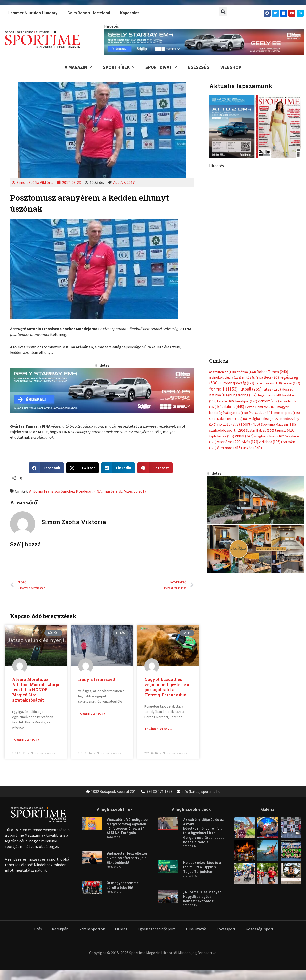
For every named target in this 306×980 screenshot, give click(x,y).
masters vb (113, 491)
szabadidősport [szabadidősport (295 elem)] (227, 430)
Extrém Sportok (91, 929)
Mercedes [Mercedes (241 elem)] (261, 413)
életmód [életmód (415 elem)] (230, 448)
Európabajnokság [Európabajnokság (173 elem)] (237, 383)
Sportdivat (161, 67)
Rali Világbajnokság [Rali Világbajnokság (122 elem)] (261, 419)
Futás (37, 929)
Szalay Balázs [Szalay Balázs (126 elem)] (260, 430)
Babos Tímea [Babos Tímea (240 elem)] (272, 372)
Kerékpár (60, 929)
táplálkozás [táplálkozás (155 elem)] (222, 436)
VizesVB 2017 (124, 182)
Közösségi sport (260, 929)
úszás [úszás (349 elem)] (252, 448)
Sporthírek (119, 67)
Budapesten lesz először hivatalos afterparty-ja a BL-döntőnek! (127, 858)
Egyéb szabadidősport (156, 929)
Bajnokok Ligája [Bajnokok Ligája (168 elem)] (225, 377)
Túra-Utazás (196, 929)
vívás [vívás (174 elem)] (250, 442)
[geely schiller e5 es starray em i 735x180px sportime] (102, 390)
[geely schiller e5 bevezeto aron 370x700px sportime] (255, 255)
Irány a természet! (97, 679)
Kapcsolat (129, 13)
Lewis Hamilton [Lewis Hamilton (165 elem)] (261, 407)
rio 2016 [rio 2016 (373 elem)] (229, 424)
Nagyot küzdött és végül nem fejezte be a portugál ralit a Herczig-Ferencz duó (167, 687)
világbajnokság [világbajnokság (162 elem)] (269, 436)
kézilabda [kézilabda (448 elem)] (231, 407)
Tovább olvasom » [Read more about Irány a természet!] (92, 714)
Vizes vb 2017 (135, 491)
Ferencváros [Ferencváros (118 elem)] (268, 383)
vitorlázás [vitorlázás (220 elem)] (229, 442)
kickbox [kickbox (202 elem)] (268, 401)
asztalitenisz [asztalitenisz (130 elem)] (223, 372)
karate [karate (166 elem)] (226, 401)
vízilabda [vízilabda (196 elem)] (270, 442)
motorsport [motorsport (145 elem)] (287, 413)
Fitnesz (121, 929)
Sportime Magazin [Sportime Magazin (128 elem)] (278, 424)
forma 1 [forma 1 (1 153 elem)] (223, 389)
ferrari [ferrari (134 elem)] (291, 383)
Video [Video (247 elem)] (244, 436)
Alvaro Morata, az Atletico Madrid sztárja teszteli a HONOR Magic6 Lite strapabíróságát (36, 690)
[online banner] (255, 524)
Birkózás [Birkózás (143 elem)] (252, 377)
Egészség (199, 67)
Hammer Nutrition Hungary (33, 13)
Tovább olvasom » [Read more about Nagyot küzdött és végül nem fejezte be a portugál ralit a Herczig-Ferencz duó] (158, 729)
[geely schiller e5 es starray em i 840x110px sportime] (204, 42)
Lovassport (226, 929)
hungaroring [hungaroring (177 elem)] (243, 395)
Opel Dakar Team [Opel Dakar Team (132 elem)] (226, 419)
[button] (223, 12)
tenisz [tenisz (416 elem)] (285, 430)
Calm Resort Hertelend (89, 13)
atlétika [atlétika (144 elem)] (246, 372)
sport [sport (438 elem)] (250, 424)
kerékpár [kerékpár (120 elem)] (246, 401)
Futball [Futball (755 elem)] (250, 389)
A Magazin (78, 67)
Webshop (231, 67)
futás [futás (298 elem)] (272, 389)
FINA (97, 491)
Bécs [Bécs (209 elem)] (272, 377)
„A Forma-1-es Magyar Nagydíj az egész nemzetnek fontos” (202, 897)
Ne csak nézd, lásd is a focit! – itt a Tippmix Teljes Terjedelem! (202, 867)
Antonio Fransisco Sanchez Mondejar (60, 491)
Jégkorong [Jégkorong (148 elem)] (269, 395)
